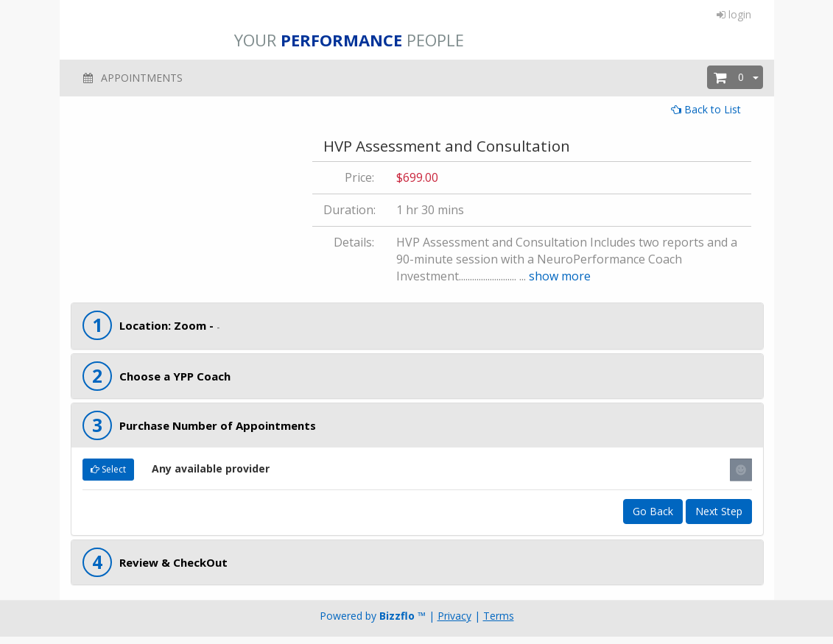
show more (560, 276)
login (734, 14)
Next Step (719, 511)
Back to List (706, 109)
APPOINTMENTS (132, 78)
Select (108, 469)
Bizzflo (397, 616)
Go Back (653, 511)
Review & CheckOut (173, 562)
